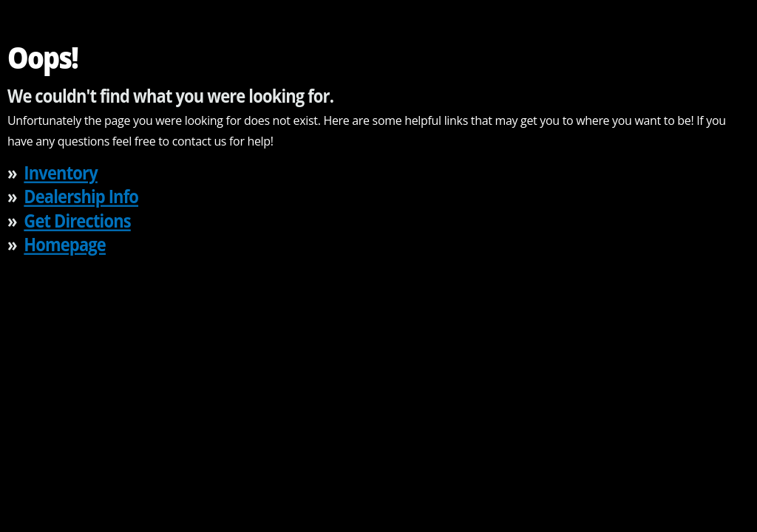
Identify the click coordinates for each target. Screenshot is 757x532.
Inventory (60, 172)
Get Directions (77, 220)
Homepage (65, 244)
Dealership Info (81, 196)
